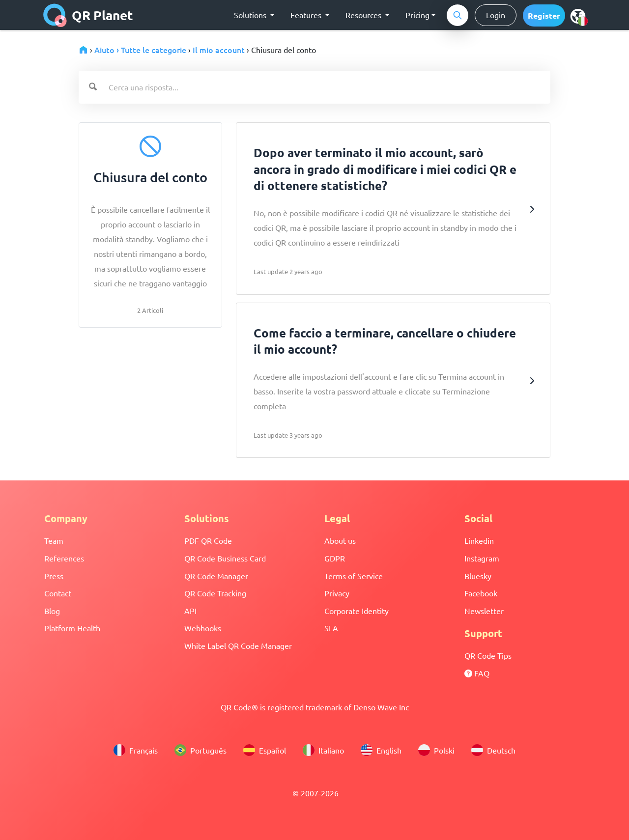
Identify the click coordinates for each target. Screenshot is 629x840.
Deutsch (493, 750)
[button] (544, 15)
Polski (436, 750)
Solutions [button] (251, 15)
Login (496, 15)
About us (340, 540)
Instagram (482, 558)
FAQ (477, 673)
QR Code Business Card (225, 558)
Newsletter (484, 611)
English (381, 750)
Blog (52, 611)
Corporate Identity (357, 611)
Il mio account (219, 50)
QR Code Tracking (215, 593)
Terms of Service (354, 576)
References (64, 558)
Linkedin (479, 540)
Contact (58, 593)
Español (265, 750)
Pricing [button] (417, 15)
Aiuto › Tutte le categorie (140, 50)
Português (200, 750)
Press (54, 576)
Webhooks (203, 628)
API (190, 611)
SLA (331, 628)
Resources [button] (364, 15)
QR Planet (88, 15)
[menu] (578, 16)
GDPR (335, 558)
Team (54, 540)
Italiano (323, 750)
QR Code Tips (488, 655)
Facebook (481, 593)
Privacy (337, 593)
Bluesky (478, 576)
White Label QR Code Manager (238, 645)
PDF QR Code (208, 540)
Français (136, 750)
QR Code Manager (216, 576)
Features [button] (307, 15)
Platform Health (72, 628)
